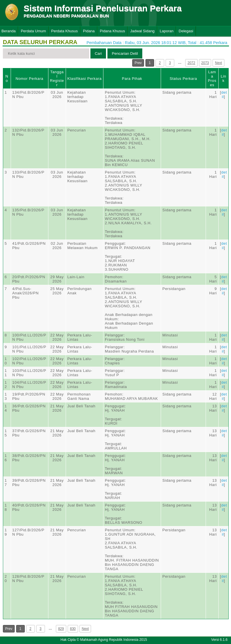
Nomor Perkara (30, 79)
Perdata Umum (33, 31)
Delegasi (186, 31)
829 (61, 629)
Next (218, 63)
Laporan (167, 31)
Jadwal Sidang (142, 31)
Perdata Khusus (65, 31)
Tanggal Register (57, 78)
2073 (205, 63)
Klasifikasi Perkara (85, 79)
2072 (191, 63)
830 (73, 629)
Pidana (89, 31)
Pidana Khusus (112, 31)
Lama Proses (212, 78)
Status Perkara (183, 79)
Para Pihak (132, 79)
